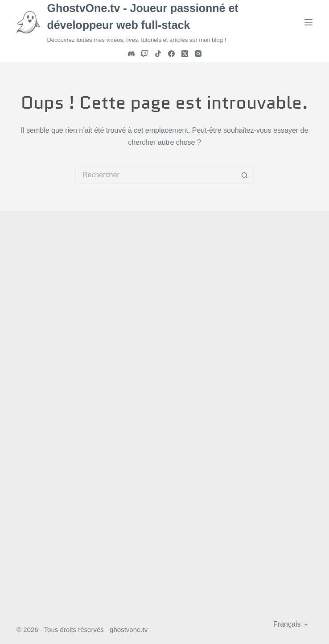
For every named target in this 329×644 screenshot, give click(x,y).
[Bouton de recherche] (245, 175)
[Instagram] (198, 54)
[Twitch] (145, 54)
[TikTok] (158, 54)
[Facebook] (171, 54)
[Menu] (308, 22)
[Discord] (131, 54)
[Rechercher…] (156, 175)
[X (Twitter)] (185, 54)
